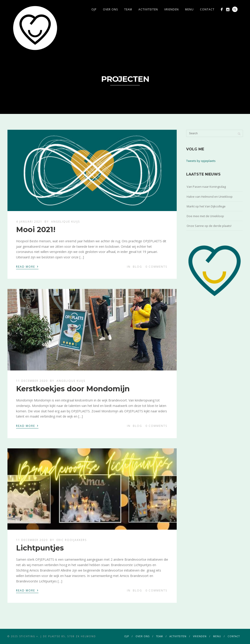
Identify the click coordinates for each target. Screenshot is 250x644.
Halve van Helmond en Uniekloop (210, 197)
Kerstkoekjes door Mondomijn (73, 389)
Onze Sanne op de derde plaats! (209, 226)
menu (189, 9)
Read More (27, 266)
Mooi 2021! (36, 229)
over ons (110, 9)
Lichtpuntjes (40, 548)
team (128, 9)
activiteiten (148, 9)
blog (137, 267)
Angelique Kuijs (65, 222)
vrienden (171, 9)
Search (235, 9)
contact (207, 9)
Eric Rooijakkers (72, 540)
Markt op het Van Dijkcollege (206, 206)
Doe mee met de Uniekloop (205, 216)
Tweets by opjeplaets (201, 161)
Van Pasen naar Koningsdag (206, 187)
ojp (94, 9)
